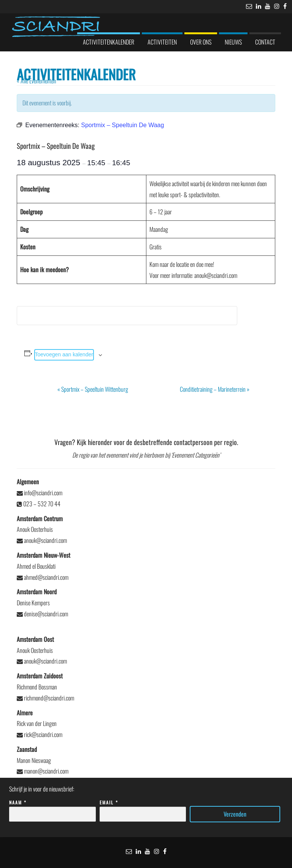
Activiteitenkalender (109, 42)
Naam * (52, 808)
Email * (143, 808)
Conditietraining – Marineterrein (215, 389)
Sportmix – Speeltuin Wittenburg (93, 389)
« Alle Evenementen (36, 81)
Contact (265, 42)
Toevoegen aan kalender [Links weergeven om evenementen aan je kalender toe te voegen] (64, 354)
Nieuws (233, 42)
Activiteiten (162, 42)
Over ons (201, 42)
